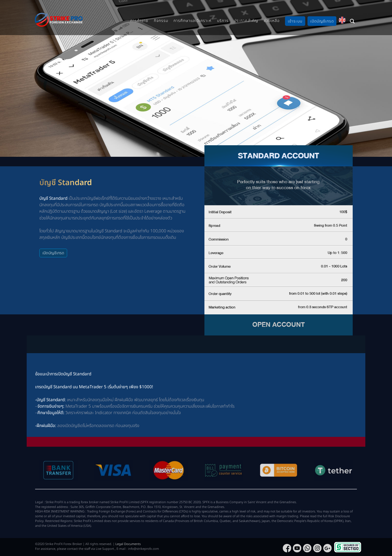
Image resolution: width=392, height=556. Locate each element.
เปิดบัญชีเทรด (53, 253)
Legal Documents (128, 544)
